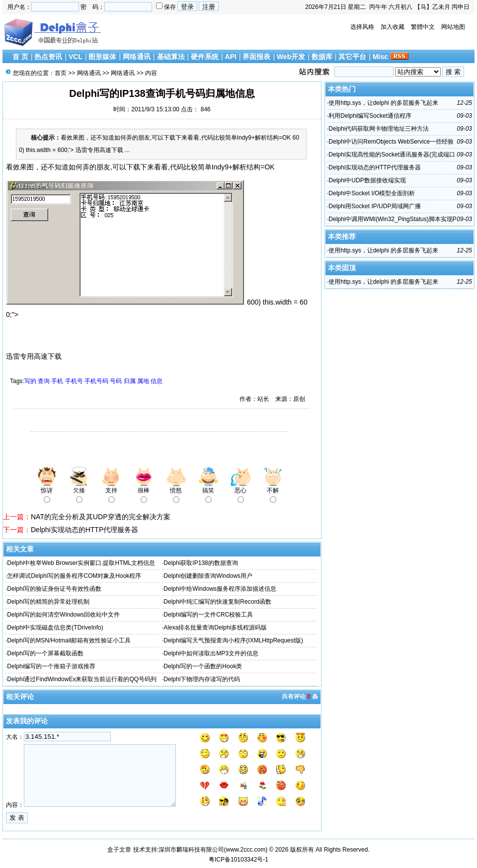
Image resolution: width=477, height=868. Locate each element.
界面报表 (256, 57)
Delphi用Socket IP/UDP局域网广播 (375, 206)
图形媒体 (102, 57)
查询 (44, 381)
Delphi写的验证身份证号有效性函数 (54, 589)
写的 (30, 381)
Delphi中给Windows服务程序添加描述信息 (220, 589)
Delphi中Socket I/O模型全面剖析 (372, 193)
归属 (130, 381)
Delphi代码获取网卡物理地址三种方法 (379, 129)
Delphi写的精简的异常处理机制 (48, 602)
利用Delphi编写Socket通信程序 (370, 116)
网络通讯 (137, 57)
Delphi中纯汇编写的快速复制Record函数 (217, 602)
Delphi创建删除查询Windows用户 (208, 576)
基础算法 (171, 57)
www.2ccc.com (246, 850)
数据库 (322, 57)
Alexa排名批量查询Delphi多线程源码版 (215, 628)
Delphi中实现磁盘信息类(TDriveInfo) (55, 628)
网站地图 (453, 27)
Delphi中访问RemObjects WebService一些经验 (391, 142)
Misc (380, 57)
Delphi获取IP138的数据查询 (200, 563)
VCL (76, 57)
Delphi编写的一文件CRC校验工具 (208, 615)
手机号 (74, 381)
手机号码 (96, 381)
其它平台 (352, 57)
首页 (61, 73)
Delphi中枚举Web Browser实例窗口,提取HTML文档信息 (81, 563)
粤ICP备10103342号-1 (238, 860)
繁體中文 (423, 27)
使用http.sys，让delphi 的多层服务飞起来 (383, 103)
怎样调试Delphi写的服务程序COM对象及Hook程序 (74, 576)
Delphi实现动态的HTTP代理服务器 (84, 530)
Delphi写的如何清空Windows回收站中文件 (63, 615)
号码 (116, 381)
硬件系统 (205, 57)
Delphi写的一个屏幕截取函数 (45, 653)
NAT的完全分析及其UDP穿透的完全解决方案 (101, 517)
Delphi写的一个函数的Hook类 (203, 666)
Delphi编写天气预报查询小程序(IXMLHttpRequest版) (233, 640)
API (231, 57)
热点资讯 (48, 57)
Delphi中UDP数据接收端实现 (367, 180)
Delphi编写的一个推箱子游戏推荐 (51, 666)
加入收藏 (393, 27)
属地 (143, 381)
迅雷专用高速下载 (34, 356)
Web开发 (291, 57)
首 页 (20, 57)
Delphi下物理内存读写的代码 (202, 679)
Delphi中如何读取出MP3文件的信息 (211, 653)
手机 (57, 381)
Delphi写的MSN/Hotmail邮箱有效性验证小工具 (69, 640)
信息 (157, 381)
